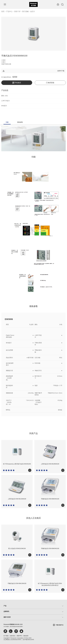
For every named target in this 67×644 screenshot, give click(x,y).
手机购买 (17, 83)
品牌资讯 (6, 611)
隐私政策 (26, 636)
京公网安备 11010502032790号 (12, 640)
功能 (7, 122)
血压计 (33, 11)
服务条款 (13, 636)
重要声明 (19, 636)
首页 (3, 11)
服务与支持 (7, 617)
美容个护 (17, 11)
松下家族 (6, 636)
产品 (5, 606)
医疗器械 (25, 11)
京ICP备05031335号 (28, 640)
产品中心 (9, 11)
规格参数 (20, 122)
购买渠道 (50, 83)
